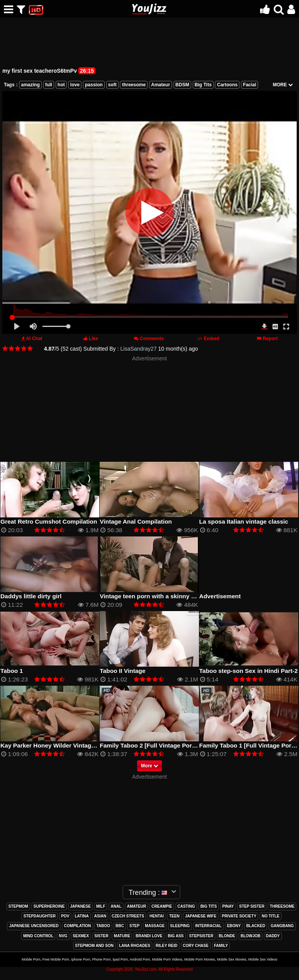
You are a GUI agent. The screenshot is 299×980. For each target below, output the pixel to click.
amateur (136, 906)
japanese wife (201, 916)
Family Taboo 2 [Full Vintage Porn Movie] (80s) (166, 745)
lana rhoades (135, 946)
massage (155, 926)
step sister (252, 906)
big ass (176, 936)
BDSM (182, 85)
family (221, 946)
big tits (209, 906)
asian (100, 916)
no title (271, 916)
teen (174, 916)
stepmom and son (94, 946)
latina (82, 916)
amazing (30, 85)
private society (239, 916)
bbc (120, 926)
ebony (234, 926)
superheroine (49, 906)
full (49, 85)
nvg (63, 936)
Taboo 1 (12, 671)
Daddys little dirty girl (31, 596)
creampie (162, 906)
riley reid (167, 946)
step (134, 926)
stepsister (201, 936)
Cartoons (227, 85)
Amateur (161, 85)
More (149, 766)
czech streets (128, 916)
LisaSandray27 (138, 349)
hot (61, 85)
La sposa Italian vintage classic (244, 521)
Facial (250, 85)
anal (116, 906)
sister (101, 936)
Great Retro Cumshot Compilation (49, 521)
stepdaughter (40, 916)
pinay (228, 906)
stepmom (18, 906)
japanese (80, 906)
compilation (77, 926)
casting (186, 906)
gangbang (282, 926)
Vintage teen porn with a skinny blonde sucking (167, 596)
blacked (256, 926)
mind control (38, 936)
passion (94, 85)
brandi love (149, 936)
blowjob (251, 936)
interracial (208, 926)
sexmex (81, 936)
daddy (273, 936)
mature (122, 936)
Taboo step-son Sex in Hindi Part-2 (249, 671)
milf (101, 906)
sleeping (180, 926)
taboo (103, 926)
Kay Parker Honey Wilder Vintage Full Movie (63, 745)
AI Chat (34, 339)
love (75, 85)
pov (65, 916)
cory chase (196, 946)
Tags (9, 85)
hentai (157, 916)
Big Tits (203, 85)
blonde (227, 936)
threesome (134, 85)
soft (113, 85)
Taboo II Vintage (122, 671)
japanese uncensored (34, 926)
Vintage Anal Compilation (136, 521)
